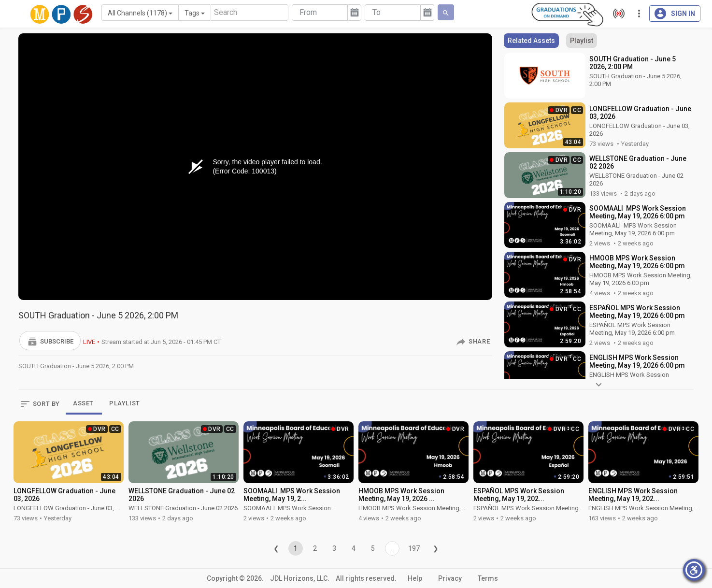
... (392, 549)
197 (414, 548)
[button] (50, 341)
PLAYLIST (125, 403)
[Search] (249, 13)
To (377, 12)
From (308, 12)
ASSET (83, 403)
